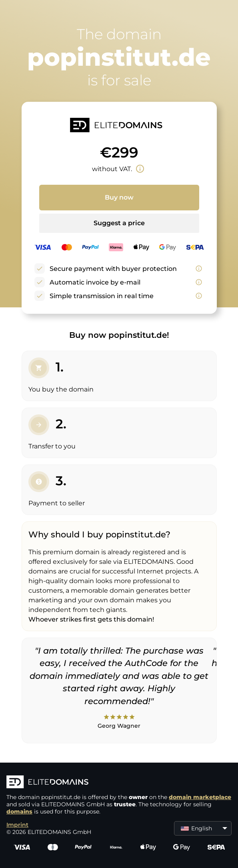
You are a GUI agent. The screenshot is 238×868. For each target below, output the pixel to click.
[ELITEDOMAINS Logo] (119, 783)
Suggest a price (119, 223)
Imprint (17, 825)
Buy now (119, 197)
